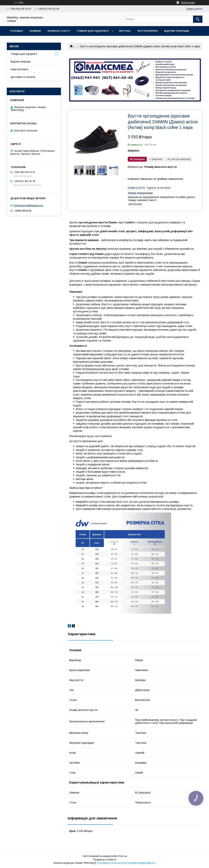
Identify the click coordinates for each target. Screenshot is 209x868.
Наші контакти (19, 69)
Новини (35, 31)
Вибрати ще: (152, 167)
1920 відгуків (188, 3)
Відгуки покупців (177, 31)
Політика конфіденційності (141, 863)
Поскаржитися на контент (112, 863)
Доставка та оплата (23, 77)
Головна (16, 31)
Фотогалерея (147, 31)
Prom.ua (122, 856)
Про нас (125, 31)
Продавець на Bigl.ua (105, 860)
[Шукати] (198, 19)
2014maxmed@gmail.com (28, 205)
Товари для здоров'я (92, 31)
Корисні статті (59, 31)
